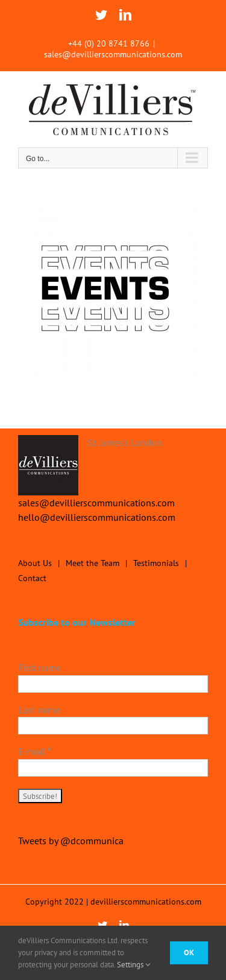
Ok (189, 953)
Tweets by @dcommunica (71, 841)
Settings (133, 965)
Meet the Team (93, 563)
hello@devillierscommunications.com (97, 517)
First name (39, 667)
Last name (39, 710)
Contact (32, 578)
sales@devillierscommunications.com (113, 54)
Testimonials (156, 563)
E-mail (35, 751)
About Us (35, 563)
